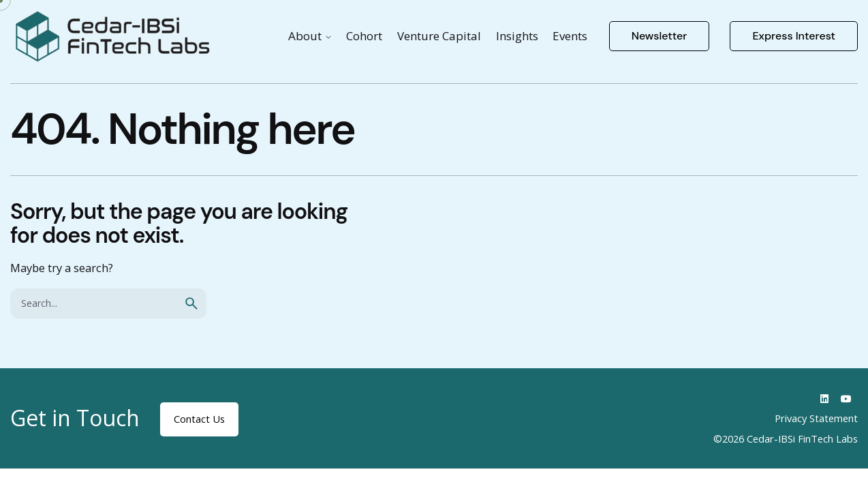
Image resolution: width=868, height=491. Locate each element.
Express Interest (794, 36)
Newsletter (660, 36)
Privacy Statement (816, 418)
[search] (191, 303)
